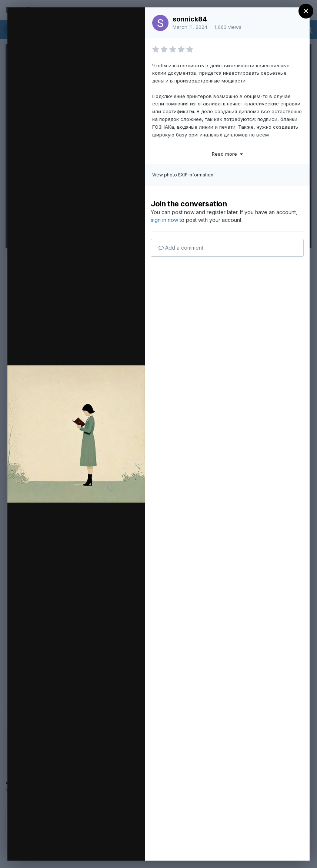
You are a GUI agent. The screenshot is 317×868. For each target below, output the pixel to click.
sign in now (164, 220)
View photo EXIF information (183, 175)
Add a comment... (183, 248)
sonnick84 (190, 19)
